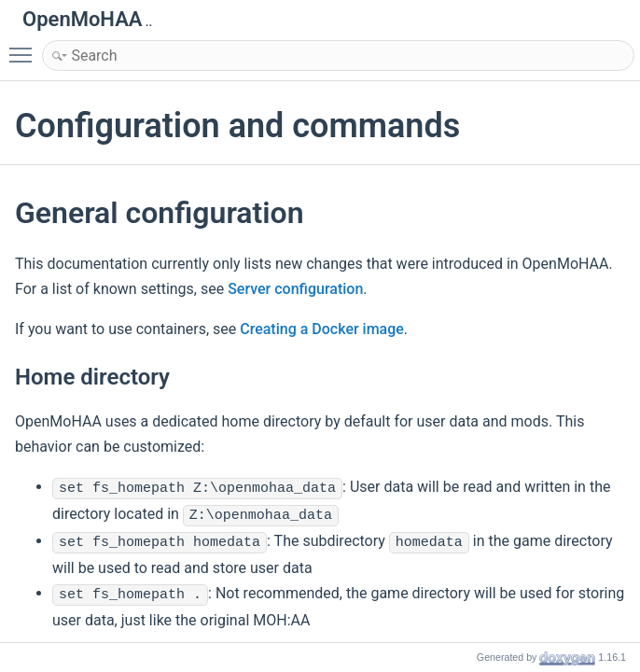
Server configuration (295, 289)
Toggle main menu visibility (25, 47)
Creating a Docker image (322, 329)
